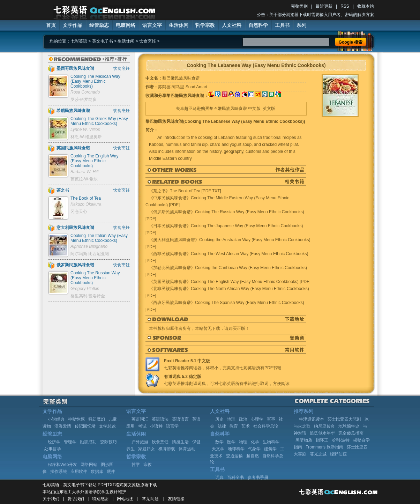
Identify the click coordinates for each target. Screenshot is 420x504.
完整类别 (299, 6)
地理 (231, 419)
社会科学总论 (266, 426)
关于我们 (51, 499)
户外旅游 (140, 442)
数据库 (97, 472)
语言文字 (152, 25)
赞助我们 (76, 499)
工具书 (282, 25)
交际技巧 (108, 442)
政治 (243, 419)
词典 (219, 477)
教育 (234, 426)
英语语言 (180, 419)
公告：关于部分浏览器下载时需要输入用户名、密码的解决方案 (315, 15)
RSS (345, 6)
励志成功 (88, 442)
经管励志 (99, 25)
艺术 (246, 426)
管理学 (70, 442)
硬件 (111, 472)
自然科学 (258, 25)
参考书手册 (258, 477)
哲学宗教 (205, 25)
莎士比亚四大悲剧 (344, 419)
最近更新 (324, 6)
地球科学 (236, 449)
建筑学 (270, 449)
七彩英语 (79, 41)
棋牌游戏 (167, 449)
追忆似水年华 (322, 433)
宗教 (148, 465)
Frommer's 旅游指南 (324, 447)
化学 (255, 442)
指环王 (322, 440)
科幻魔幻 (97, 419)
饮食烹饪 (148, 41)
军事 (271, 419)
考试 (142, 426)
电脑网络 (126, 25)
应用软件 (79, 472)
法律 (222, 426)
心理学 (257, 419)
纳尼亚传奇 (324, 426)
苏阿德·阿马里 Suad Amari (183, 87)
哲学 (136, 465)
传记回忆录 (85, 426)
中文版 (254, 109)
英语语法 (160, 419)
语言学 (172, 426)
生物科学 (271, 442)
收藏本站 (366, 6)
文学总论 (107, 426)
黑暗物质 (304, 440)
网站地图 (125, 499)
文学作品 (73, 25)
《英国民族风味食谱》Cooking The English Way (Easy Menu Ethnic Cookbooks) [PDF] (230, 282)
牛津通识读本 (312, 419)
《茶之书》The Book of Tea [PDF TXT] (185, 191)
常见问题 (150, 499)
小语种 (156, 426)
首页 (51, 25)
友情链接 (176, 499)
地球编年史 (349, 426)
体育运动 (187, 449)
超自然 (253, 456)
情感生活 (180, 442)
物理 (243, 442)
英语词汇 (140, 419)
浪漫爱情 (63, 426)
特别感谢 (100, 499)
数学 (219, 442)
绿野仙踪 (338, 454)
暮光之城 (318, 454)
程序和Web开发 (62, 465)
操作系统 (59, 472)
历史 (219, 419)
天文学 (218, 449)
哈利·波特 (341, 440)
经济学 (54, 442)
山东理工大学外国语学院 (78, 492)
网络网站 (89, 465)
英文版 (269, 109)
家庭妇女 (147, 449)
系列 (301, 25)
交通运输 (234, 456)
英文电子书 (103, 41)
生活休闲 (179, 25)
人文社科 (232, 25)
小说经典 (56, 419)
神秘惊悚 (76, 419)
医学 (231, 442)
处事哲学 (53, 449)
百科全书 (235, 477)
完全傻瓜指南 (351, 433)
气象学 (254, 449)
